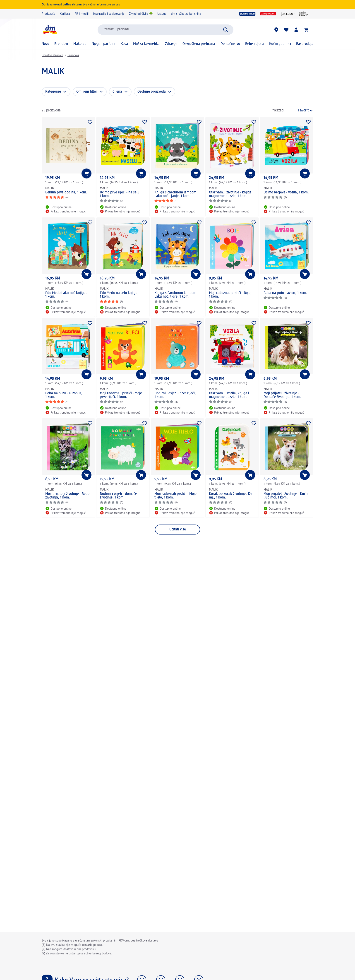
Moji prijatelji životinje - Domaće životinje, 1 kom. (282, 395)
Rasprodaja (305, 44)
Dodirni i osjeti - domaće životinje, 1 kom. (118, 496)
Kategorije (53, 92)
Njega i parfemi (103, 44)
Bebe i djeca (254, 44)
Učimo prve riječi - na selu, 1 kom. (120, 194)
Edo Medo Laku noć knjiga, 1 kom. (66, 295)
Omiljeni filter (87, 92)
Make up (80, 44)
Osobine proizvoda (152, 92)
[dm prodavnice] (276, 30)
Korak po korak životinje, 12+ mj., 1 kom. (231, 496)
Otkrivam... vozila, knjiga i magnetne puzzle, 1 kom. (229, 395)
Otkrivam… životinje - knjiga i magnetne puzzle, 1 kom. (231, 194)
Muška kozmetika (146, 44)
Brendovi (61, 44)
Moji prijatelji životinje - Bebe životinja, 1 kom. (67, 496)
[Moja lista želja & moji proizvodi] (286, 30)
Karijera (65, 14)
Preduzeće (48, 14)
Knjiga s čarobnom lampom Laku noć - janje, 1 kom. (175, 194)
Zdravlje (171, 44)
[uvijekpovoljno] (268, 14)
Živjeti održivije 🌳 (141, 14)
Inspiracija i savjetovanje (109, 14)
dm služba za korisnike (186, 14)
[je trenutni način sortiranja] (300, 111)
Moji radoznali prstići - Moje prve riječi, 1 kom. (121, 395)
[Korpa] (306, 30)
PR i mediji (82, 14)
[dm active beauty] (247, 14)
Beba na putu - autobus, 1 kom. (64, 395)
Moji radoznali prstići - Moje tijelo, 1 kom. (175, 496)
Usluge (162, 14)
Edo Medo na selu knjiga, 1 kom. (119, 295)
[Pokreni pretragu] (225, 30)
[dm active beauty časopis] (304, 14)
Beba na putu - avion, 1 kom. (285, 293)
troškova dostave (147, 941)
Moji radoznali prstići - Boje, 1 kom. (230, 295)
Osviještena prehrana (199, 44)
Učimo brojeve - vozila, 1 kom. (286, 193)
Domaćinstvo (230, 44)
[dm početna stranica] (50, 30)
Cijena (117, 92)
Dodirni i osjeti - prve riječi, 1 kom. (175, 395)
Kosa (124, 44)
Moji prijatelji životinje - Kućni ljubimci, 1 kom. (286, 496)
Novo (45, 44)
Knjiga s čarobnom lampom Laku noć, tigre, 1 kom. (175, 295)
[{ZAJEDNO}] (288, 14)
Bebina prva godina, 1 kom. (66, 193)
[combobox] (166, 30)
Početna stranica (52, 55)
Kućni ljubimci (280, 44)
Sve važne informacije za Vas (101, 5)
